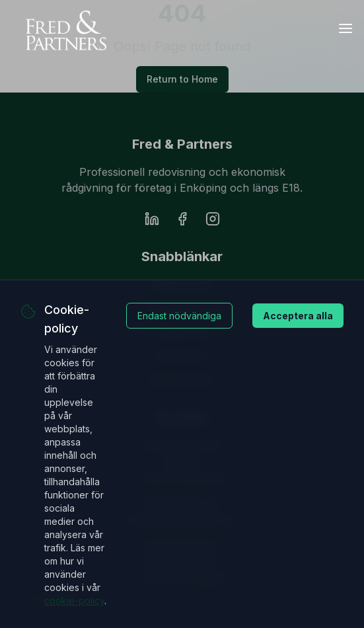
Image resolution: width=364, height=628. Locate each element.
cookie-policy (74, 601)
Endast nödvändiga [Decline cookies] (179, 316)
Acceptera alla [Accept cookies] (298, 316)
